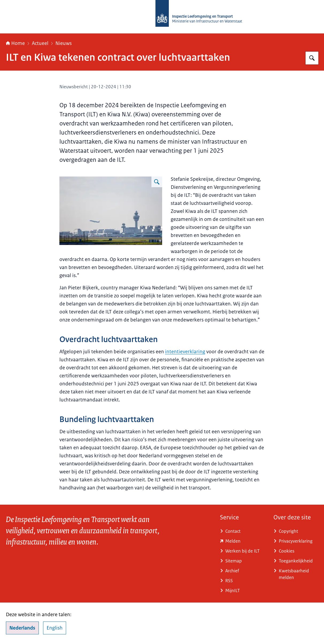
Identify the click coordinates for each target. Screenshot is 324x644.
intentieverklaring (185, 352)
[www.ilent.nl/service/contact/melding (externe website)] (242, 541)
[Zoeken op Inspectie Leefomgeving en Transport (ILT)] (312, 58)
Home (15, 43)
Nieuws (64, 43)
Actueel (40, 43)
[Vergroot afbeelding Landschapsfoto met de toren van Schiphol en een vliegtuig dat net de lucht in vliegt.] (157, 182)
